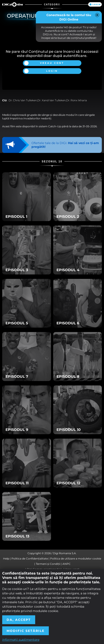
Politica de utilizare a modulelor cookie (76, 559)
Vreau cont (52, 63)
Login (97, 4)
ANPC (67, 564)
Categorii (52, 5)
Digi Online (13, 4)
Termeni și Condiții (48, 564)
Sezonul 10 (52, 161)
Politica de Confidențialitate (30, 559)
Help (6, 559)
